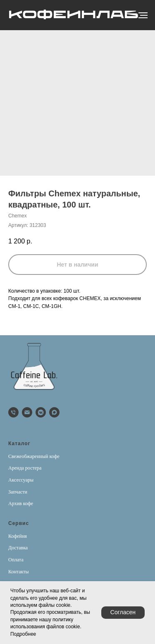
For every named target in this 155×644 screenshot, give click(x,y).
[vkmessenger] (41, 412)
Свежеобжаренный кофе (34, 456)
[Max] (54, 412)
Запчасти (18, 492)
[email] (27, 412)
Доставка (18, 548)
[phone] (13, 412)
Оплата (16, 560)
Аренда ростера (25, 468)
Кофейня (18, 536)
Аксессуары (21, 480)
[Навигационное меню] (143, 15)
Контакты (19, 572)
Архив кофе (21, 503)
